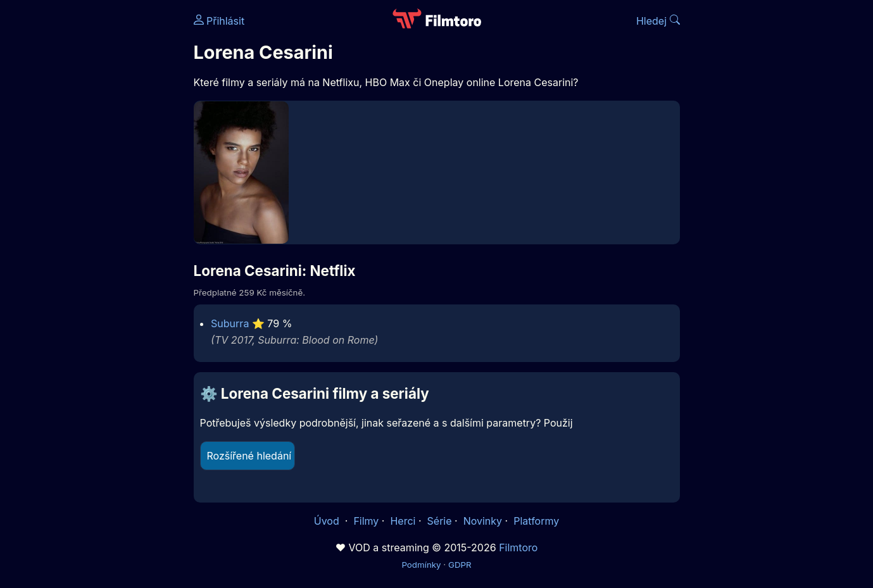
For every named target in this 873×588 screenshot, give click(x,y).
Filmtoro (518, 547)
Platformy (536, 521)
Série (440, 521)
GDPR (460, 565)
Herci (403, 521)
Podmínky (421, 565)
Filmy (366, 521)
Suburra (230, 323)
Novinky (483, 521)
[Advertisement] (102, 195)
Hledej (658, 21)
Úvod (328, 521)
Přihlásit (219, 21)
